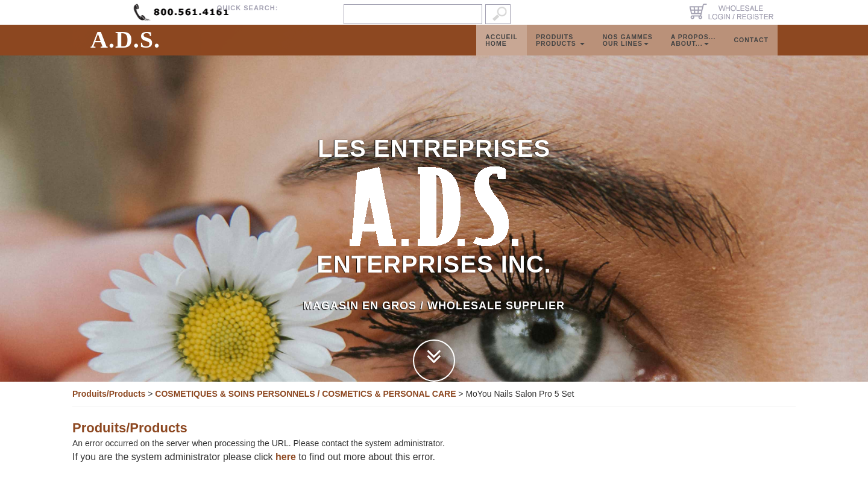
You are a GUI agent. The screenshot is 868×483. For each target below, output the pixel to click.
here (286, 457)
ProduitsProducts (560, 52)
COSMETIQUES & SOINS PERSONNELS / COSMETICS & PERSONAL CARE (305, 394)
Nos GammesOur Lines (628, 52)
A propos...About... (693, 52)
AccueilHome (502, 52)
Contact (751, 52)
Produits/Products (109, 394)
